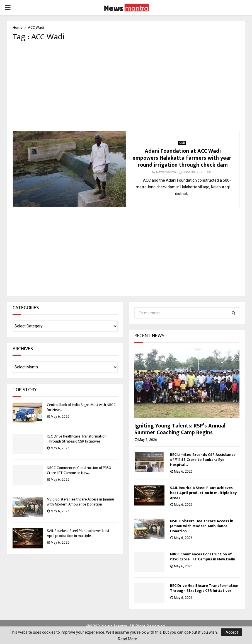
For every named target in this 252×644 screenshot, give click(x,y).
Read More (128, 639)
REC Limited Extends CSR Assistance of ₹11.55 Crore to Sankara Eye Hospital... (203, 460)
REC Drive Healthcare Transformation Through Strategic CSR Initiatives (77, 439)
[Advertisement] (126, 86)
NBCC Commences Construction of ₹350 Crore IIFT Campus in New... (79, 470)
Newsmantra (166, 172)
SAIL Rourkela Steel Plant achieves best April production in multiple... (78, 533)
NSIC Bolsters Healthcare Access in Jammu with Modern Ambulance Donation (80, 502)
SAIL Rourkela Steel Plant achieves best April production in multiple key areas (203, 493)
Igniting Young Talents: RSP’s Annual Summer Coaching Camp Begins (180, 429)
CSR (182, 143)
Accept (232, 632)
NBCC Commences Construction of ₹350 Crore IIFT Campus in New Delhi (203, 557)
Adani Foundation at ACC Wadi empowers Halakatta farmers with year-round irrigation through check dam (183, 158)
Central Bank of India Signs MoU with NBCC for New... (81, 407)
